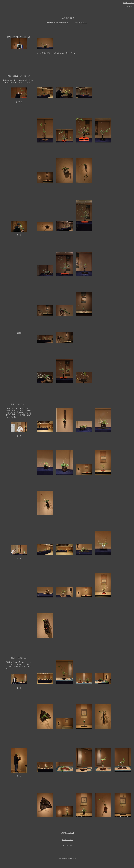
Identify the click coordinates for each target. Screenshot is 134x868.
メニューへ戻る (129, 7)
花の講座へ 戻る (128, 3)
